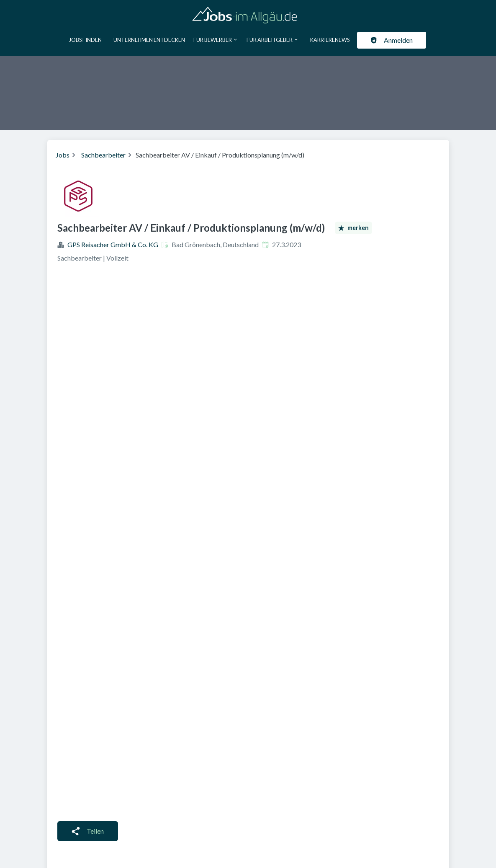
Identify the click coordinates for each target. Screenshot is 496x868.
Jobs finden (85, 40)
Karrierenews (330, 40)
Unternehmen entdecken (149, 40)
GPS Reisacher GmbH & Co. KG (113, 244)
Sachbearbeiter (103, 155)
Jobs (63, 155)
